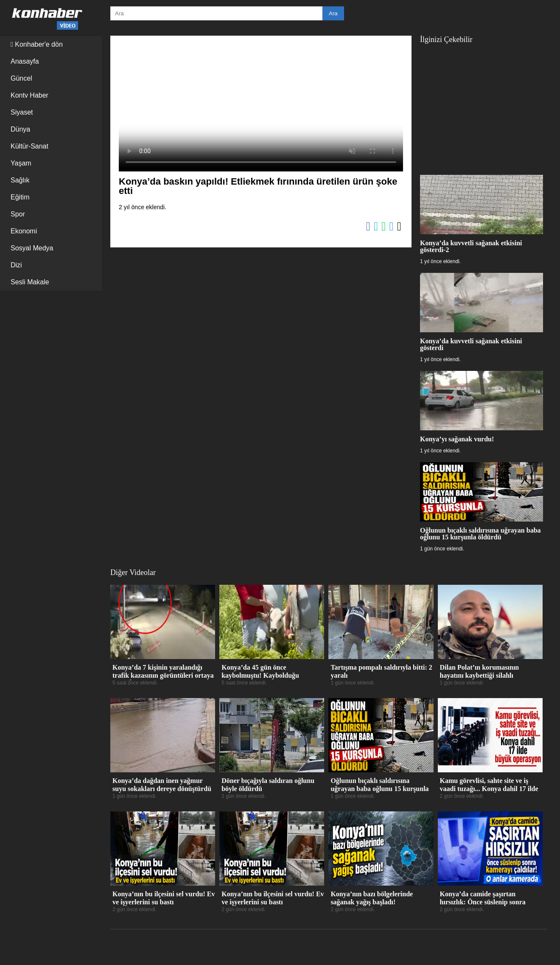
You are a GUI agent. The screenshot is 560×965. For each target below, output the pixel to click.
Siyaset (22, 112)
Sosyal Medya (32, 248)
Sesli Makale (30, 282)
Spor (18, 214)
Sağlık (20, 180)
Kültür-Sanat (29, 146)
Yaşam (21, 163)
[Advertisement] (482, 105)
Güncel (21, 78)
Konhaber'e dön (37, 44)
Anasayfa (25, 61)
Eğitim (20, 197)
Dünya (20, 129)
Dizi (16, 265)
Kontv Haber (29, 95)
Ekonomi (24, 231)
